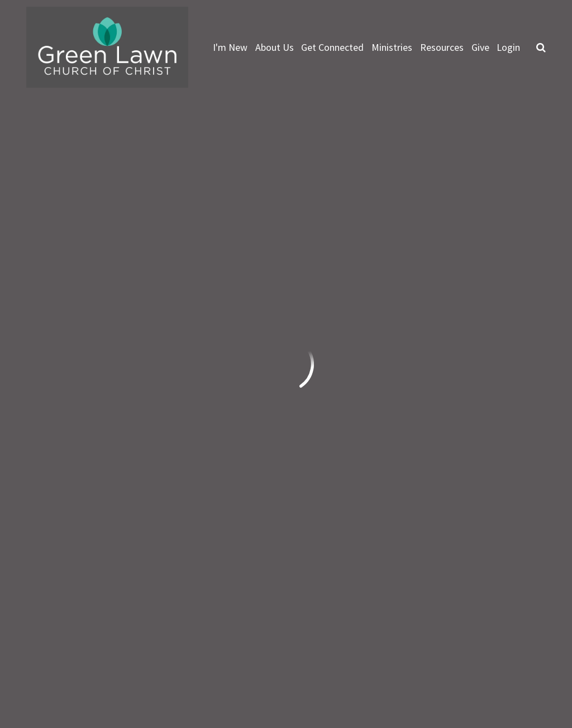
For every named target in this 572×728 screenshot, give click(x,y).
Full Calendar (499, 254)
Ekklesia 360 (523, 673)
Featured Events (316, 254)
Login (508, 47)
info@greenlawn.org (71, 544)
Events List (412, 254)
